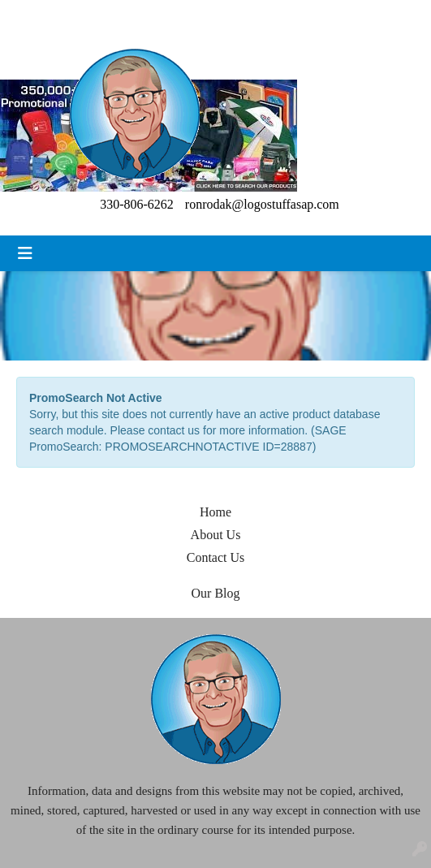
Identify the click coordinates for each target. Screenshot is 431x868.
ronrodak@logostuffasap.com (262, 204)
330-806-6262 (137, 204)
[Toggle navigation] (25, 253)
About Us (216, 535)
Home (215, 512)
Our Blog (216, 593)
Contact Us (216, 557)
